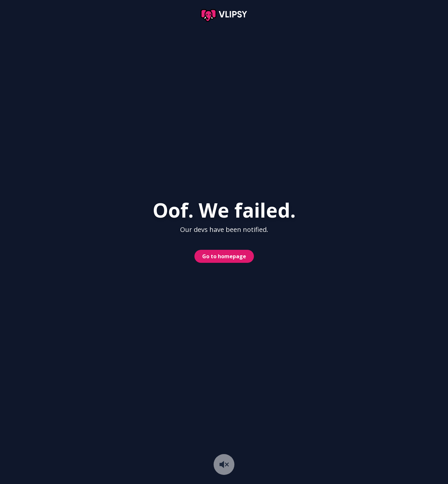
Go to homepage (224, 256)
